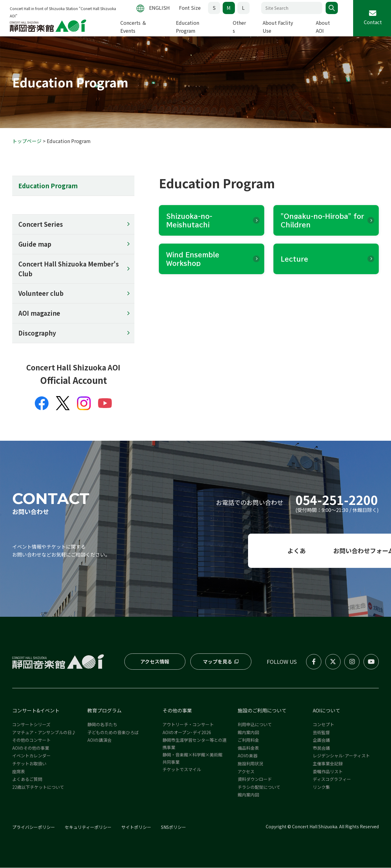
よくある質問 (195, 551)
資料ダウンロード (255, 780)
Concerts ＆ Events (133, 27)
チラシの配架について (259, 788)
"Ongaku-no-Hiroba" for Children (322, 221)
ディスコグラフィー (332, 780)
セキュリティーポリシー (88, 828)
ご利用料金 (248, 741)
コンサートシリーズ (31, 725)
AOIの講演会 (99, 741)
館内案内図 (248, 733)
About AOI (323, 27)
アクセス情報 (155, 662)
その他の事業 (177, 711)
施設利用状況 (250, 764)
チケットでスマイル (182, 770)
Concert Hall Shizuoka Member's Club (69, 269)
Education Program (188, 27)
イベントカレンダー (31, 756)
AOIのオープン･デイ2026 (187, 733)
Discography (37, 334)
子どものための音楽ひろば (113, 733)
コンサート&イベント (36, 711)
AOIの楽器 (248, 756)
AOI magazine (39, 314)
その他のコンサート (31, 741)
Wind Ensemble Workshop (193, 259)
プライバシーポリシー (34, 828)
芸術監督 (321, 733)
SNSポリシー (174, 828)
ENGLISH (159, 8)
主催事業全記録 (328, 764)
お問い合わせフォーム (321, 551)
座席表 (19, 772)
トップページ (27, 141)
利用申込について (255, 725)
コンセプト (323, 725)
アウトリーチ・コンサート (188, 725)
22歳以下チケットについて (38, 788)
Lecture (294, 259)
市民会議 (321, 748)
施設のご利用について (262, 711)
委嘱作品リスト (328, 772)
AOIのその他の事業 (31, 748)
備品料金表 (248, 748)
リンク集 (321, 788)
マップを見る (217, 662)
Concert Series (41, 224)
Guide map (35, 244)
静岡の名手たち (102, 725)
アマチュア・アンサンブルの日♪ (44, 733)
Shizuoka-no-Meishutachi (189, 221)
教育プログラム (104, 711)
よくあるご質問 (27, 780)
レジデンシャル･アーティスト (341, 756)
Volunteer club (41, 294)
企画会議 (321, 741)
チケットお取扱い (29, 764)
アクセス (246, 772)
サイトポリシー (136, 828)
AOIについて (327, 711)
